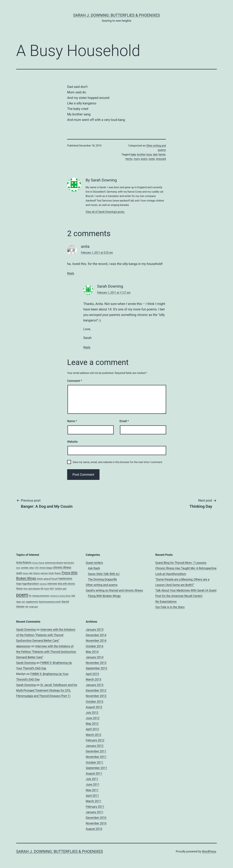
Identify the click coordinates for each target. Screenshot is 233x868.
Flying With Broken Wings (104, 596)
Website (72, 442)
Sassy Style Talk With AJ (104, 574)
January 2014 (95, 657)
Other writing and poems (102, 585)
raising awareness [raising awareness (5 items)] (41, 596)
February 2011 (95, 807)
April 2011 (92, 796)
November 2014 (96, 641)
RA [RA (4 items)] (30, 596)
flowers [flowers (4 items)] (58, 573)
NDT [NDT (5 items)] (52, 589)
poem (144, 159)
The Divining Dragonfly (102, 579)
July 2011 (92, 779)
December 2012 (96, 690)
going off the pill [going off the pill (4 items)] (51, 579)
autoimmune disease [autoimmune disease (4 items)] (54, 563)
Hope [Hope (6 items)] (19, 584)
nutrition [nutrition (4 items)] (58, 589)
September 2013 (96, 668)
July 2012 (92, 713)
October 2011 (94, 762)
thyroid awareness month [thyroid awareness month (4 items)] (50, 602)
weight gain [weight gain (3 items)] (34, 607)
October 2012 (94, 702)
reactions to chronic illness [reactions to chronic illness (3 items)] (60, 596)
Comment (75, 381)
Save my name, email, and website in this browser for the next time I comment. (118, 462)
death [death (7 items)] (19, 573)
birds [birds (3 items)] (18, 568)
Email (124, 421)
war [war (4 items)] (27, 607)
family (162, 154)
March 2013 (94, 679)
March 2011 (94, 801)
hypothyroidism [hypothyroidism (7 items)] (31, 584)
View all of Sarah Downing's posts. (105, 212)
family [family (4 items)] (51, 573)
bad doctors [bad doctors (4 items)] (69, 563)
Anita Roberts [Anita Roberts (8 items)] (24, 563)
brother (141, 154)
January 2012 (95, 746)
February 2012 (95, 740)
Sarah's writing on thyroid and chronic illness (114, 590)
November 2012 (96, 696)
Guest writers (94, 563)
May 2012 (92, 724)
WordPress (209, 851)
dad (155, 154)
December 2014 (96, 635)
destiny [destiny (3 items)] (26, 573)
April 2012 (92, 729)
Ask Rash (94, 568)
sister (152, 159)
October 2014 (94, 646)
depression (23, 646)
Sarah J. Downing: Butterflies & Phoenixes (116, 15)
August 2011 (94, 773)
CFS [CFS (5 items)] (37, 568)
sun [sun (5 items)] (23, 602)
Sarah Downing (26, 630)
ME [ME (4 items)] (42, 589)
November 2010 (96, 823)
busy (149, 154)
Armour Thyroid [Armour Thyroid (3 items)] (38, 563)
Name (72, 421)
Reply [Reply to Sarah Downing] (87, 347)
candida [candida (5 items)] (25, 568)
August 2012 (94, 707)
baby (133, 154)
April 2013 (92, 674)
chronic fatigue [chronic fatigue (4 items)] (46, 568)
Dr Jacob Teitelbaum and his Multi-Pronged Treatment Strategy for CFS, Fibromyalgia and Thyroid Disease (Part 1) (47, 690)
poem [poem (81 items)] (22, 595)
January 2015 (95, 630)
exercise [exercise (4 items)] (44, 573)
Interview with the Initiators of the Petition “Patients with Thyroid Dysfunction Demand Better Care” (46, 635)
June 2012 (93, 718)
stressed (161, 159)
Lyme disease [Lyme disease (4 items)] (34, 589)
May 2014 (92, 652)
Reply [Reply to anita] (71, 273)
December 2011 (96, 751)
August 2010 (94, 829)
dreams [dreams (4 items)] (36, 573)
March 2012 (94, 735)
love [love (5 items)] (25, 589)
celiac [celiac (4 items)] (32, 568)
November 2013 (96, 663)
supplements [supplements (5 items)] (32, 602)
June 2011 (93, 784)
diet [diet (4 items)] (31, 573)
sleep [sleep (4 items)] (19, 602)
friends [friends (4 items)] (40, 579)
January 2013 (95, 685)
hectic (129, 159)
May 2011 (92, 790)
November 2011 (96, 757)
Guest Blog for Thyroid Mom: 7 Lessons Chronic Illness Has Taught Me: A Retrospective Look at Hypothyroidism (186, 568)
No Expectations (166, 602)
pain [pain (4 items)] (65, 589)
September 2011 (96, 768)
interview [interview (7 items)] (52, 584)
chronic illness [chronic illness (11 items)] (62, 567)
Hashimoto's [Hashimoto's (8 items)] (65, 579)
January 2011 (95, 812)
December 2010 (96, 818)
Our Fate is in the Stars (170, 607)
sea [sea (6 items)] (73, 596)
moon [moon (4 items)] (47, 589)
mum (137, 159)
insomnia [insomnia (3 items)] (43, 584)
